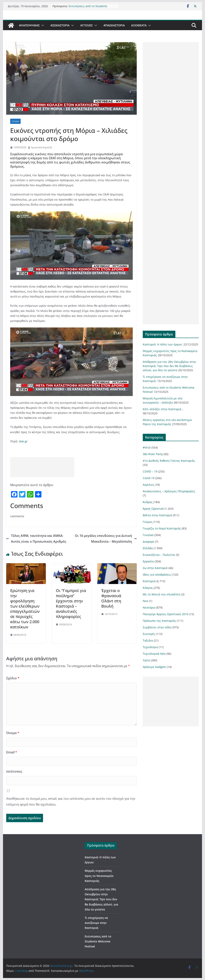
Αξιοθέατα (139, 25)
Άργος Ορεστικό (153, 509)
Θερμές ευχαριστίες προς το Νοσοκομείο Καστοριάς (99, 876)
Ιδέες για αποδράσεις (157, 575)
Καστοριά (149, 581)
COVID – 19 (150, 471)
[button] (42, 25)
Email (12, 752)
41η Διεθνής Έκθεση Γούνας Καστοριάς (169, 461)
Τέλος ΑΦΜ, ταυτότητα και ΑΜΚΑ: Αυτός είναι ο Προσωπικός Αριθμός (36, 539)
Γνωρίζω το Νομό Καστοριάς (162, 528)
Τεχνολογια (150, 647)
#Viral (147, 447)
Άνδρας (148, 502)
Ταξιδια (148, 640)
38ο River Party (153, 454)
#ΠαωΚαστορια (114, 25)
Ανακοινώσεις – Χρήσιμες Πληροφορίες (169, 491)
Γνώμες (148, 522)
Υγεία (146, 660)
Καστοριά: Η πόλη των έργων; (163, 344)
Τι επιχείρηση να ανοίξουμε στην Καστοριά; (96, 923)
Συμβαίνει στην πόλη (157, 627)
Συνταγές (149, 634)
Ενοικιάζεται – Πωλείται (159, 555)
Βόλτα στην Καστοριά (157, 515)
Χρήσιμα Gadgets (154, 667)
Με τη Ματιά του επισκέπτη (162, 594)
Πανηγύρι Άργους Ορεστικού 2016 (166, 614)
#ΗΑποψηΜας (29, 25)
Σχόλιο (13, 678)
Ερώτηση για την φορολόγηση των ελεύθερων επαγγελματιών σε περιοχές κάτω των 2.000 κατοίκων (25, 609)
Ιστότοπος (14, 771)
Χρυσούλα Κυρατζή (42, 147)
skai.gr (23, 441)
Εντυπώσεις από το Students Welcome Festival (88, 8)
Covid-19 (149, 478)
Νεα (145, 601)
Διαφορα (148, 542)
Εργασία (148, 561)
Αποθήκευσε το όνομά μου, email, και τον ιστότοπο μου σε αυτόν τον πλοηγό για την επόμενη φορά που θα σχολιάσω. (71, 801)
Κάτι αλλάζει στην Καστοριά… (163, 409)
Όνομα (13, 733)
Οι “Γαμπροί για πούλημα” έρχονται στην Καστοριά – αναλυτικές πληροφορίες (71, 603)
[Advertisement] (42, 467)
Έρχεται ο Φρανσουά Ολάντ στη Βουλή (111, 598)
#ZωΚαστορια (60, 25)
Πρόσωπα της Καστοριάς (159, 621)
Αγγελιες (86, 25)
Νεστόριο (149, 607)
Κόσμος (148, 588)
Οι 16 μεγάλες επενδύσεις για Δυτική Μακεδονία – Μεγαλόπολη (106, 539)
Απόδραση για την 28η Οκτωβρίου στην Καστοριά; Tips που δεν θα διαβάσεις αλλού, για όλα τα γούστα (169, 366)
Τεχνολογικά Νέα (154, 654)
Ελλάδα (15, 121)
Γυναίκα (148, 535)
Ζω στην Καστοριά (155, 568)
